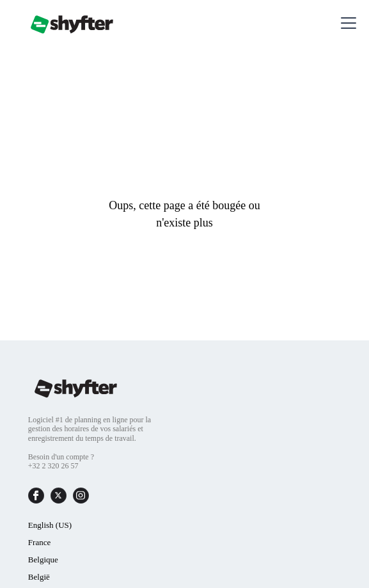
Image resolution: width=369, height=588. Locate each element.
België (39, 577)
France (39, 542)
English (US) (50, 525)
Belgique (43, 560)
